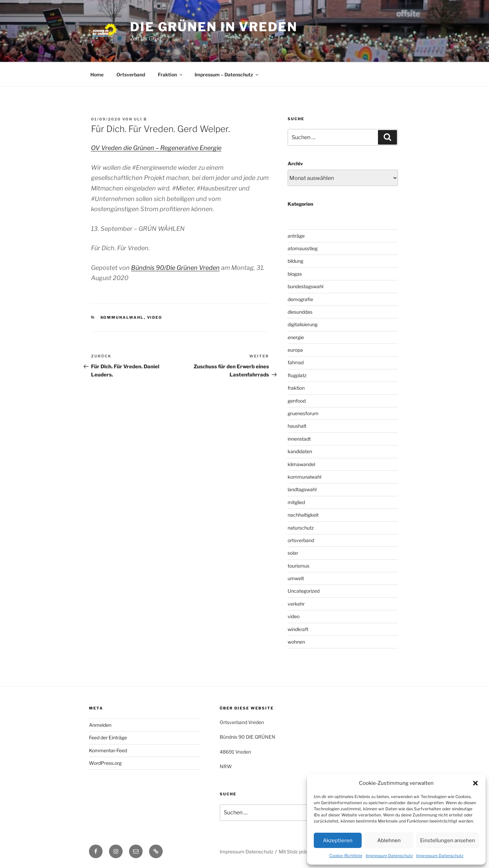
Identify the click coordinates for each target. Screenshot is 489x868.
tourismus (298, 566)
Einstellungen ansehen (448, 841)
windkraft (298, 629)
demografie (300, 299)
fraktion (296, 388)
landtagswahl (302, 489)
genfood (297, 401)
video (155, 317)
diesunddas (300, 312)
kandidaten (300, 451)
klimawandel (301, 464)
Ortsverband (131, 75)
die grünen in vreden (214, 27)
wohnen (296, 642)
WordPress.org (105, 763)
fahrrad (296, 362)
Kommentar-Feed (108, 750)
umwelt (296, 578)
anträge (296, 236)
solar (293, 553)
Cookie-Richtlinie (346, 856)
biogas (295, 274)
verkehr (296, 604)
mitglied (296, 502)
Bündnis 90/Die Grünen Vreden (175, 268)
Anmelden (100, 725)
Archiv (295, 163)
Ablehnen (389, 841)
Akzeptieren (338, 841)
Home (97, 75)
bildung (295, 261)
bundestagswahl (305, 286)
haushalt (297, 426)
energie (296, 337)
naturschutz (301, 528)
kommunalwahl (122, 317)
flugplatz (297, 375)
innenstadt (299, 439)
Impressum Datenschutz (389, 856)
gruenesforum (303, 413)
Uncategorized (304, 591)
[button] (475, 783)
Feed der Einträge (108, 737)
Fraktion (171, 75)
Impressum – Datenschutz (227, 75)
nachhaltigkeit (303, 515)
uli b (140, 119)
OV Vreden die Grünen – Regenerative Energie (156, 148)
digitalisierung (303, 324)
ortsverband (301, 540)
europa (295, 350)
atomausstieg (303, 248)
